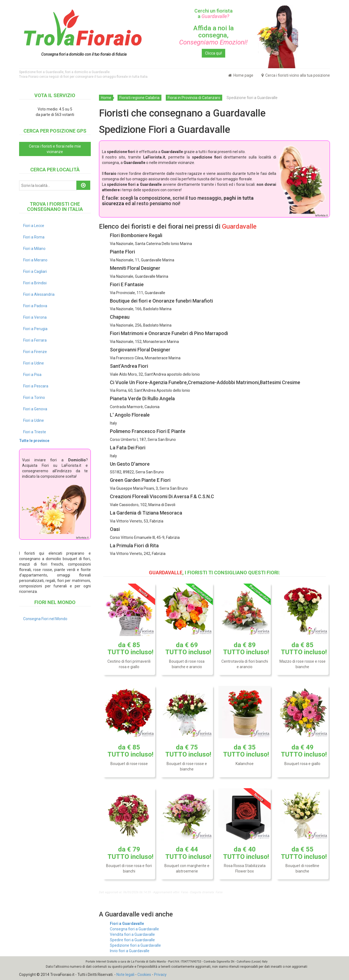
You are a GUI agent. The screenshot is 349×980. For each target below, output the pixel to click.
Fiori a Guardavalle (127, 924)
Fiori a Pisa (32, 375)
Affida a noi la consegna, (213, 35)
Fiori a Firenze (35, 352)
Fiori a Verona (35, 317)
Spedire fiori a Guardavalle (132, 940)
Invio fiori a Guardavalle (130, 951)
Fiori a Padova (35, 306)
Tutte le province (34, 441)
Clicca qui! (213, 53)
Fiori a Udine (34, 363)
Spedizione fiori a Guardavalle (135, 945)
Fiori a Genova (35, 409)
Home (106, 98)
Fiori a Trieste (35, 432)
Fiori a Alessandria (39, 294)
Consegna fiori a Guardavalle (134, 929)
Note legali (125, 975)
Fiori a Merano (35, 260)
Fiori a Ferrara (35, 340)
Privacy (160, 975)
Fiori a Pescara (36, 386)
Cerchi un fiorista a (213, 14)
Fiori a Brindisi (35, 283)
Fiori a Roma (34, 237)
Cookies (144, 975)
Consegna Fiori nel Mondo (45, 619)
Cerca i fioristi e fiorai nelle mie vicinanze (55, 149)
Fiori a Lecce (34, 226)
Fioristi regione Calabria (139, 98)
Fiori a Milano (34, 249)
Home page (241, 75)
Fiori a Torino (34, 398)
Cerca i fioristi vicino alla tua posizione (296, 75)
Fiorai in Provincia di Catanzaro (194, 98)
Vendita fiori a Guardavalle (132, 934)
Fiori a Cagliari (35, 271)
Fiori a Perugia (35, 329)
